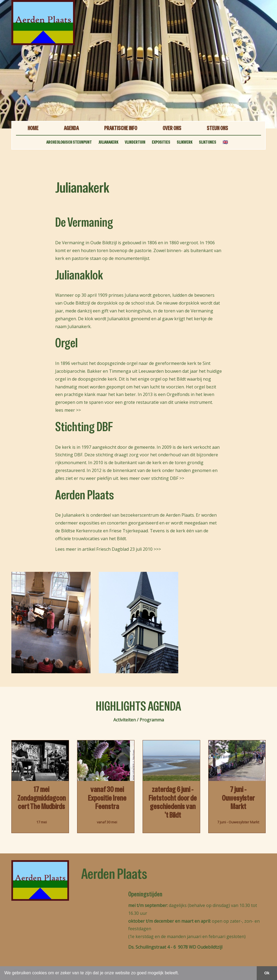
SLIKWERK (184, 142)
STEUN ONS (217, 128)
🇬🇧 (225, 142)
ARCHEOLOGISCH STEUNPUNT (69, 142)
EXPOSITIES (161, 142)
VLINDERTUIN (135, 142)
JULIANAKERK (108, 142)
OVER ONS (172, 128)
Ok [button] (267, 973)
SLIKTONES (207, 142)
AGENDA (71, 128)
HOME (33, 128)
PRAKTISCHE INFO (121, 128)
